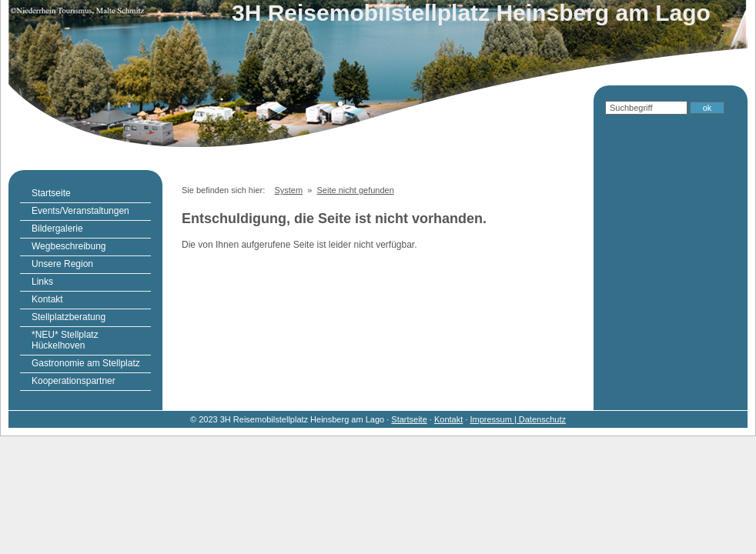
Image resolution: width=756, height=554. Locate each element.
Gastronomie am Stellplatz (86, 363)
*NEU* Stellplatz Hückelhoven (65, 340)
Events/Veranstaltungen (80, 211)
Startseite (51, 193)
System (288, 190)
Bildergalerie (57, 229)
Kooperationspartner (74, 381)
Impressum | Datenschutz (518, 419)
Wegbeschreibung (69, 246)
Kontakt (47, 299)
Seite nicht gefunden (356, 190)
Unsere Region (62, 264)
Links (42, 282)
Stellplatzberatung (69, 317)
